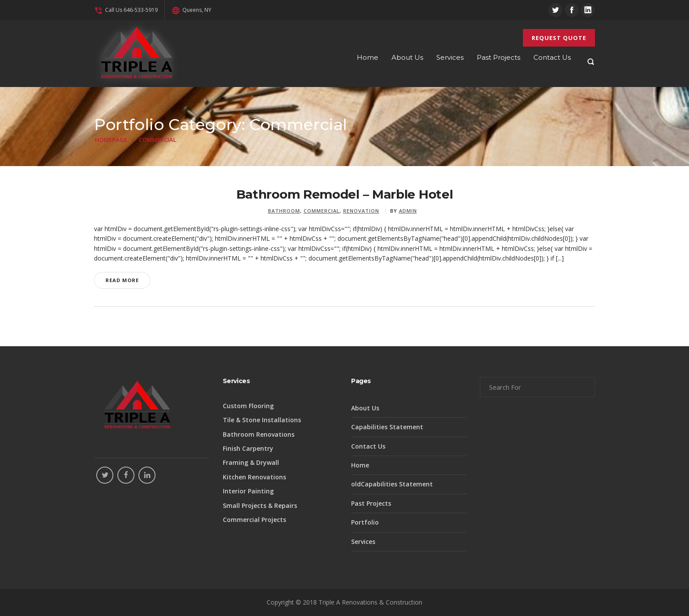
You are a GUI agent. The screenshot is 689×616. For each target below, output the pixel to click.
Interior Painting (248, 491)
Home (360, 465)
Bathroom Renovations (259, 434)
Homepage (111, 140)
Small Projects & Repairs (260, 505)
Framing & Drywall (251, 462)
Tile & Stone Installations (262, 420)
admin (408, 211)
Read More (122, 280)
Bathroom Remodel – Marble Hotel (345, 194)
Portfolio (365, 522)
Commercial (322, 211)
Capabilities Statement (387, 427)
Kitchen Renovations (254, 477)
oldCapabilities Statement (392, 484)
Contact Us (368, 446)
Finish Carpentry (248, 448)
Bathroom (284, 211)
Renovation (361, 211)
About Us (365, 408)
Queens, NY (191, 10)
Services (363, 542)
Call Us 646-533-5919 (126, 10)
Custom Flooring (248, 406)
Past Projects (371, 503)
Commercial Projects (254, 520)
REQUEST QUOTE (559, 38)
